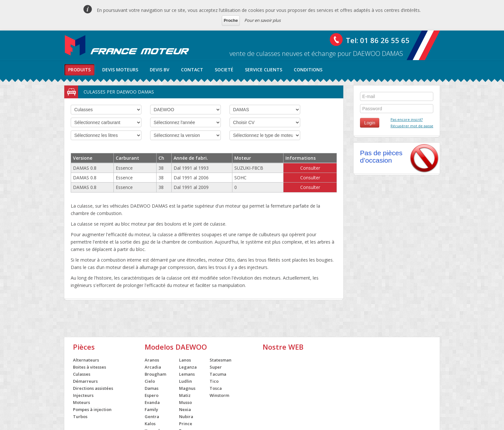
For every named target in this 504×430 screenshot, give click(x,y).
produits (79, 70)
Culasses (82, 374)
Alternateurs (86, 360)
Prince (186, 424)
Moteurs (81, 402)
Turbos (80, 417)
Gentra (152, 417)
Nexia (185, 409)
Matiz (185, 395)
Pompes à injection (92, 409)
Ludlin (185, 381)
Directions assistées (93, 388)
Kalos (150, 424)
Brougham (155, 374)
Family (151, 409)
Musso (185, 402)
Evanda (152, 402)
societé (224, 70)
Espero (152, 395)
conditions (308, 70)
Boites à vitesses (90, 367)
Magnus (187, 388)
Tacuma (218, 374)
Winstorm (219, 395)
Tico (214, 381)
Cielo (150, 381)
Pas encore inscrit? (407, 119)
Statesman (221, 360)
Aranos (152, 360)
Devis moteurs (120, 70)
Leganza (188, 367)
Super (216, 367)
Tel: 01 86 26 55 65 (378, 40)
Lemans (187, 374)
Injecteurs (83, 395)
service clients (264, 70)
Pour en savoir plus (262, 20)
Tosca (216, 388)
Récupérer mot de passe (412, 126)
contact (192, 70)
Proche (231, 20)
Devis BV (160, 70)
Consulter (310, 168)
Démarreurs (85, 381)
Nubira (186, 417)
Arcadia (153, 367)
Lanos (185, 360)
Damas (152, 388)
